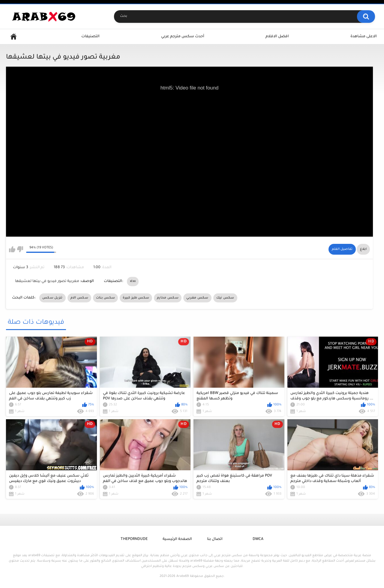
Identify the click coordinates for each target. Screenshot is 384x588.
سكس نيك (225, 298)
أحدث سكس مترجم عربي (183, 37)
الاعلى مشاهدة (364, 37)
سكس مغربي (197, 298)
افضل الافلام (277, 37)
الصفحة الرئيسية (177, 539)
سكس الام (79, 298)
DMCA (258, 539)
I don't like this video (20, 249)
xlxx (133, 281)
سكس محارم (168, 298)
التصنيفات (90, 37)
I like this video (12, 249)
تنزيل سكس (52, 298)
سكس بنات (105, 298)
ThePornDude (134, 539)
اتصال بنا (215, 539)
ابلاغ (363, 249)
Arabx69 (183, 576)
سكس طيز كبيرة (136, 298)
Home (13, 37)
